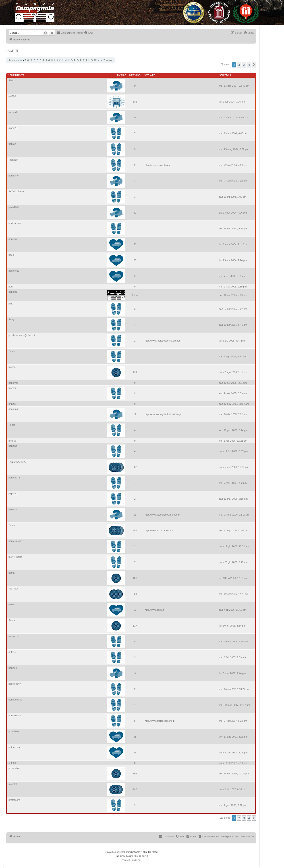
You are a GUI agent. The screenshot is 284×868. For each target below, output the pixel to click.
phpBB (119, 852)
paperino (13, 239)
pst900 (12, 96)
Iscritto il (225, 75)
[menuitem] (88, 33)
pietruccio (14, 636)
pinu (11, 304)
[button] (254, 65)
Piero (11, 80)
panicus (13, 292)
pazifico (13, 668)
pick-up (12, 441)
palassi (12, 652)
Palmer (12, 620)
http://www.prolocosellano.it (160, 721)
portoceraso (15, 223)
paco (11, 604)
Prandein (13, 160)
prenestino (14, 768)
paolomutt (14, 409)
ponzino (13, 446)
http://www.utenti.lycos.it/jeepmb (162, 515)
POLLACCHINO (17, 462)
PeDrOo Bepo (16, 191)
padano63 (14, 271)
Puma (12, 525)
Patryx (12, 319)
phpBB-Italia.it (141, 856)
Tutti (27, 60)
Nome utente (16, 75)
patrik (11, 573)
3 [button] (244, 65)
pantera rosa (15, 541)
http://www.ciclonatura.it (158, 165)
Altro (109, 60)
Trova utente (16, 60)
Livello (122, 75)
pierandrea (14, 112)
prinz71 (12, 404)
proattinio (13, 731)
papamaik (14, 383)
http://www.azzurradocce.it (159, 530)
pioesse (13, 509)
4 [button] (249, 65)
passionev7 (15, 684)
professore (14, 800)
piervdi (12, 388)
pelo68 (12, 763)
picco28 (13, 784)
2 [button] (239, 65)
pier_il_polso (15, 557)
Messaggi (135, 75)
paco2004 (14, 207)
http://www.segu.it (154, 610)
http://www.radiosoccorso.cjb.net (162, 341)
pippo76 (13, 128)
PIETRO (13, 589)
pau (10, 287)
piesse (12, 367)
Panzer (12, 351)
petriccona (14, 747)
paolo (11, 255)
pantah (12, 144)
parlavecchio (15, 700)
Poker (12, 425)
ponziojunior (15, 715)
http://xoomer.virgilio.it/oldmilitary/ (163, 414)
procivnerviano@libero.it (22, 335)
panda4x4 (14, 176)
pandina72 (14, 478)
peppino (13, 493)
